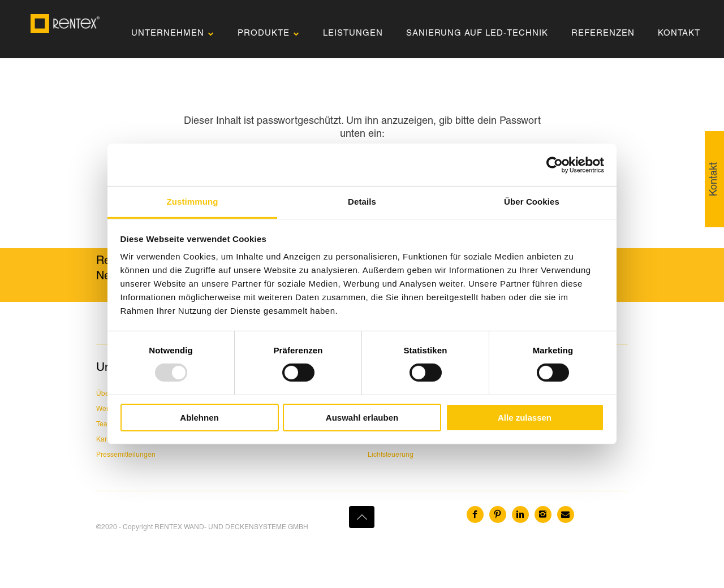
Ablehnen (199, 418)
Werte (105, 409)
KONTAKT (679, 33)
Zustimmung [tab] (193, 202)
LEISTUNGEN (353, 33)
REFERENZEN (603, 33)
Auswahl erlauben (362, 418)
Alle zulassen (525, 418)
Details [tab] (362, 202)
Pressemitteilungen (126, 455)
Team (105, 424)
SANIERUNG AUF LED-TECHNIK (477, 33)
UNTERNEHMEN (168, 33)
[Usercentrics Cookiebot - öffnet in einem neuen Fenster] (555, 165)
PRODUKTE (264, 33)
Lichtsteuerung (391, 455)
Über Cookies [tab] (532, 202)
